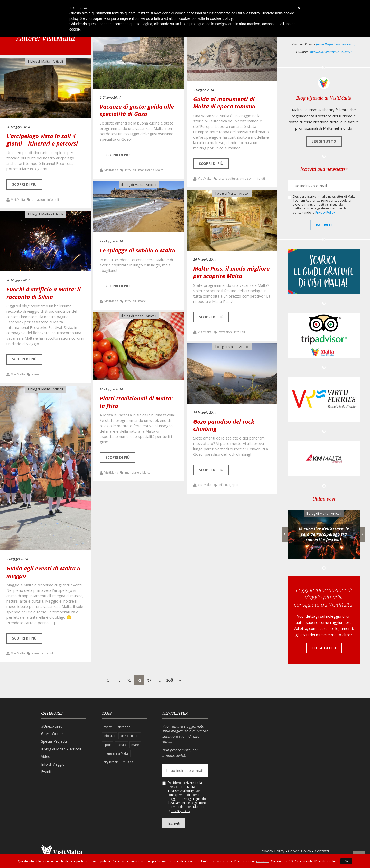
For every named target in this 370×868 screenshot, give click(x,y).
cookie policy (221, 18)
